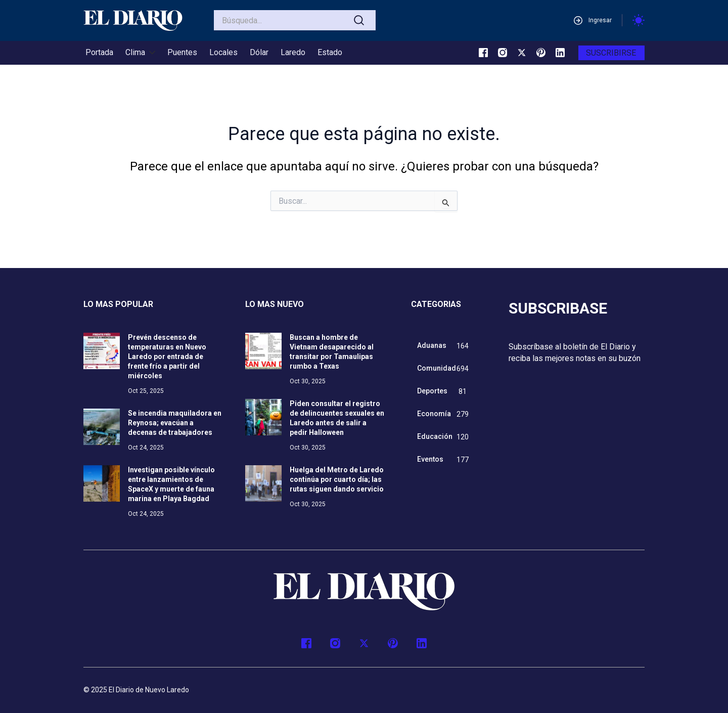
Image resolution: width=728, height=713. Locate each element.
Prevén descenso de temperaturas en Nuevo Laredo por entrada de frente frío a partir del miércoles (167, 356)
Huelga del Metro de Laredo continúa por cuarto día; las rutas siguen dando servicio (337, 479)
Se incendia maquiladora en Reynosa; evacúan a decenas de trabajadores (175, 423)
